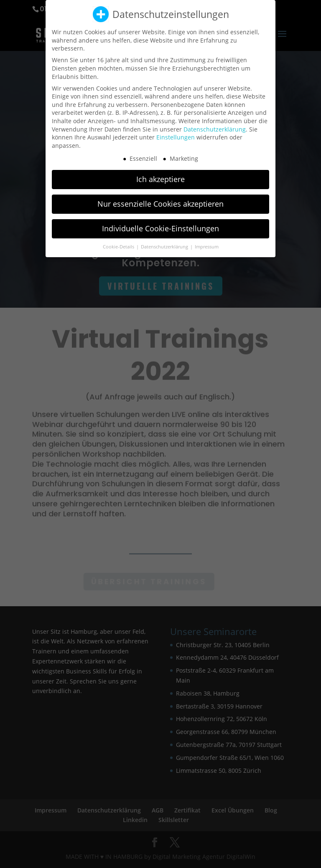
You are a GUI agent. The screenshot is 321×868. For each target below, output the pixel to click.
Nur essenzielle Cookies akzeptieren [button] (160, 197)
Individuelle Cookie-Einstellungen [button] (160, 222)
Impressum (207, 240)
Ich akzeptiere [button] (160, 173)
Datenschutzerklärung (215, 123)
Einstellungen (176, 131)
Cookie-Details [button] (119, 240)
